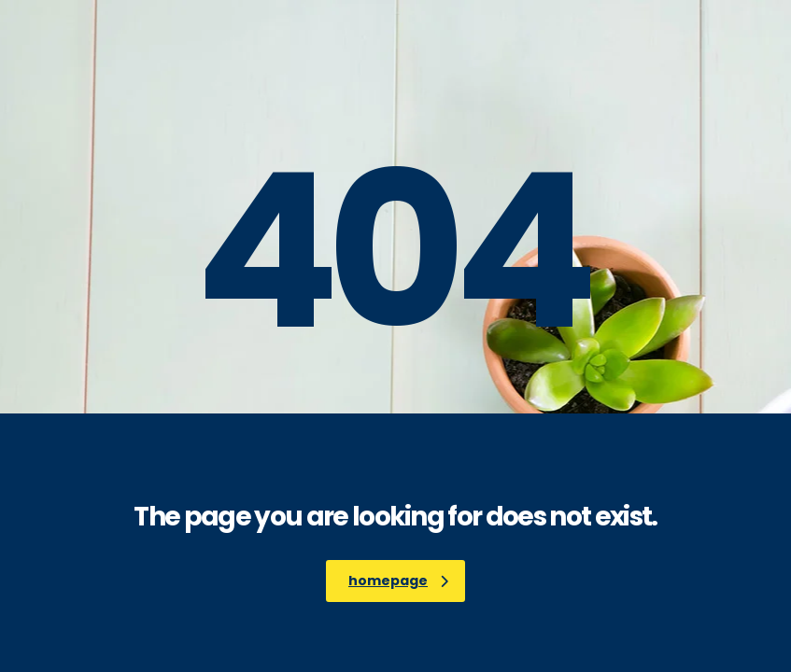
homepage (398, 581)
